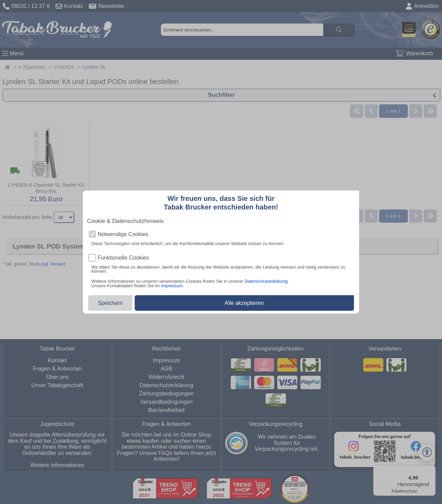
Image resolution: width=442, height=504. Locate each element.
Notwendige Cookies (123, 234)
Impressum (172, 286)
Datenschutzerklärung (266, 281)
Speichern (110, 303)
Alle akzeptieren (244, 303)
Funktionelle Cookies (123, 258)
